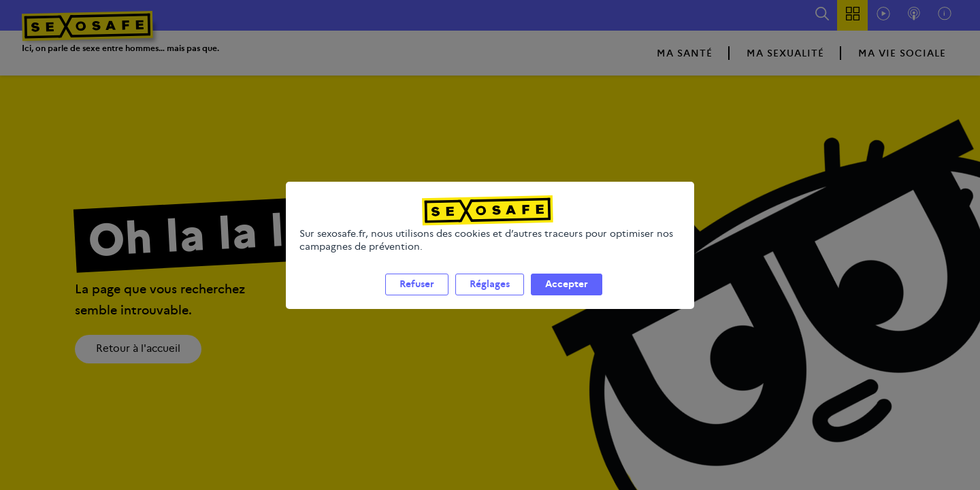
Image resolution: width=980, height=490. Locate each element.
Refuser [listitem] (417, 300)
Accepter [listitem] (567, 300)
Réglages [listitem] (490, 300)
